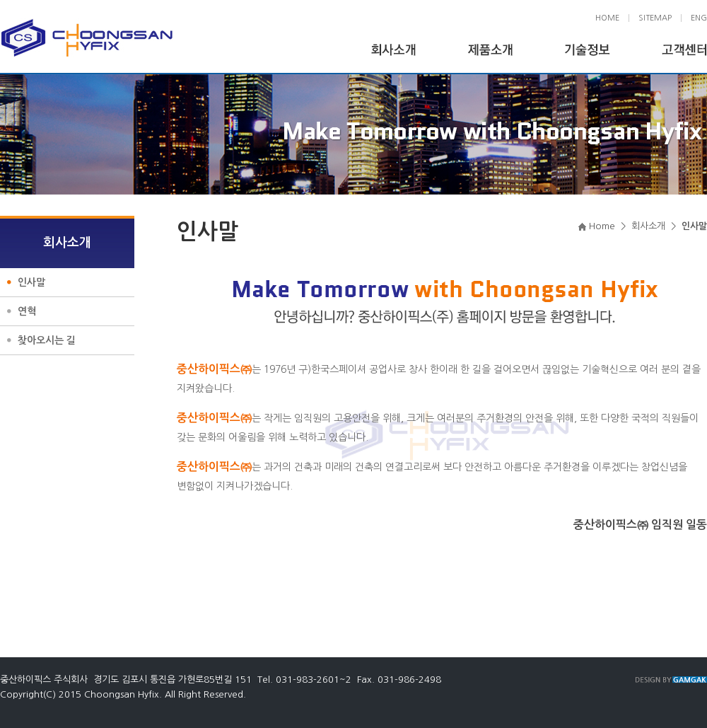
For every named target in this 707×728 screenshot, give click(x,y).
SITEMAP (655, 18)
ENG (699, 18)
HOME (607, 18)
